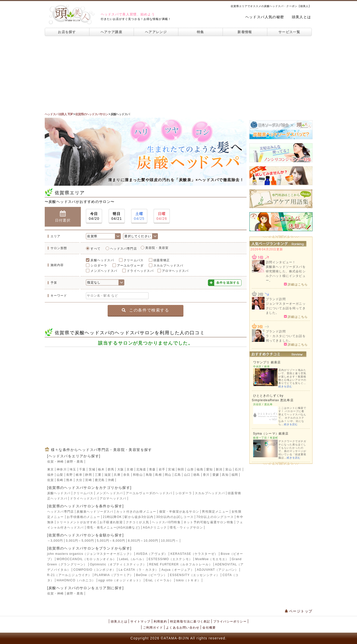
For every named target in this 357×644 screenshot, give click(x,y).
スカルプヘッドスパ (168, 266)
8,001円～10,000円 (143, 541)
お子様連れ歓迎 (111, 522)
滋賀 (108, 475)
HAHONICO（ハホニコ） (76, 580)
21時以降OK (112, 517)
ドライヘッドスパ (140, 271)
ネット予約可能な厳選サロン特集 (208, 522)
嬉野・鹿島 (75, 462)
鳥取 (149, 475)
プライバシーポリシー (230, 622)
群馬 (111, 469)
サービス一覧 (289, 32)
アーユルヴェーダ (130, 266)
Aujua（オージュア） (178, 570)
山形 (191, 469)
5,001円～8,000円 (111, 541)
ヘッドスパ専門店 (124, 249)
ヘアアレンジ (156, 32)
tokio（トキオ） (188, 580)
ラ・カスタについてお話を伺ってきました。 (286, 338)
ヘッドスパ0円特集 (166, 522)
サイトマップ (140, 622)
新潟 (219, 469)
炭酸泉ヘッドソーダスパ (95, 512)
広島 (178, 475)
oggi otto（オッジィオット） (121, 580)
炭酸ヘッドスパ (102, 260)
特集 (200, 32)
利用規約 (160, 622)
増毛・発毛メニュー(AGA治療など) (113, 528)
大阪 (121, 469)
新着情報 (245, 32)
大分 (79, 480)
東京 (51, 469)
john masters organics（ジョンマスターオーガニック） (90, 554)
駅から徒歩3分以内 (139, 517)
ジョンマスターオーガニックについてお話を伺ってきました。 (286, 308)
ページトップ (299, 611)
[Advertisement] (179, 74)
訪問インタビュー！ (281, 262)
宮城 (171, 469)
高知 (225, 475)
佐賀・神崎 (56, 462)
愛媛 (216, 475)
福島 (200, 469)
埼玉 (73, 469)
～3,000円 (55, 541)
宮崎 (88, 480)
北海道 (141, 469)
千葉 (82, 469)
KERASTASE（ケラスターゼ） (194, 554)
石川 (238, 469)
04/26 (162, 216)
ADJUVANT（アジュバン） (218, 570)
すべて (96, 249)
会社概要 (209, 628)
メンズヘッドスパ (104, 271)
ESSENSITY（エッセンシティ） (195, 575)
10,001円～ (170, 541)
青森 (152, 469)
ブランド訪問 (276, 299)
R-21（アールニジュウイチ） (69, 575)
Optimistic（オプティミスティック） (118, 564)
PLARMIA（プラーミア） (114, 575)
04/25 (139, 216)
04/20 (94, 216)
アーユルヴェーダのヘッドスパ (149, 493)
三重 (98, 475)
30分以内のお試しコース (175, 517)
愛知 (209, 469)
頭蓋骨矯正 (162, 260)
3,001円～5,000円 (80, 541)
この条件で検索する (145, 310)
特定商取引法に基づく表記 (190, 622)
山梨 (60, 475)
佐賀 (51, 480)
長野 (69, 475)
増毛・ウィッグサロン (186, 528)
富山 (229, 469)
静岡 (88, 475)
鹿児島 (100, 480)
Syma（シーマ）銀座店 (271, 434)
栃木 (101, 469)
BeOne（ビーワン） (152, 575)
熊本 (69, 480)
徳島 (197, 475)
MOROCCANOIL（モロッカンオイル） (86, 559)
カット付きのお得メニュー (136, 512)
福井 (51, 475)
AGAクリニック (155, 528)
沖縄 (111, 480)
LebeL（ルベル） (132, 559)
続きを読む (285, 386)
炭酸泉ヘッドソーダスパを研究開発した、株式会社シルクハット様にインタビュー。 (286, 274)
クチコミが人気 (137, 522)
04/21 (117, 216)
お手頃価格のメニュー (83, 517)
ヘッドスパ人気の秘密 (265, 17)
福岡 (235, 475)
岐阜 (79, 475)
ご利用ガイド (153, 628)
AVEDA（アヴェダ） (152, 554)
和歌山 (138, 475)
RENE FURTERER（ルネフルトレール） (181, 564)
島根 (158, 475)
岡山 (168, 475)
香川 (206, 475)
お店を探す (67, 32)
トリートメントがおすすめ (77, 522)
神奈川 (62, 469)
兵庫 (117, 475)
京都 (130, 469)
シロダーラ (99, 266)
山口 (187, 475)
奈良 (127, 475)
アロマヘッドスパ (175, 271)
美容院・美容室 (157, 248)
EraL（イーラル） (159, 580)
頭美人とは (302, 17)
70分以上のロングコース (215, 517)
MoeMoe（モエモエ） (212, 559)
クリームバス (134, 260)
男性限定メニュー (215, 512)
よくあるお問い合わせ (183, 628)
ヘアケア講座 (111, 32)
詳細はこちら (296, 284)
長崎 (60, 480)
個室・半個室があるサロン (179, 512)
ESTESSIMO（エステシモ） (170, 559)
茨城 (92, 469)
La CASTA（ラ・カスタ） (139, 570)
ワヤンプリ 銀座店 (267, 362)
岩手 (162, 469)
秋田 (181, 469)
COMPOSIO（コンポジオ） (94, 570)
